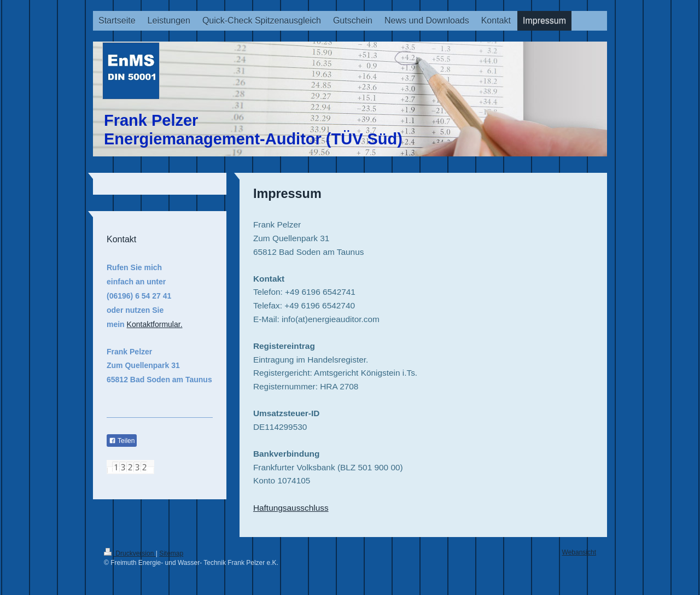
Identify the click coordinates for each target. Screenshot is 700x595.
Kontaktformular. (155, 324)
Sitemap (171, 553)
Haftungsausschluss (291, 508)
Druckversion (130, 553)
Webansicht (579, 552)
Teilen (122, 441)
